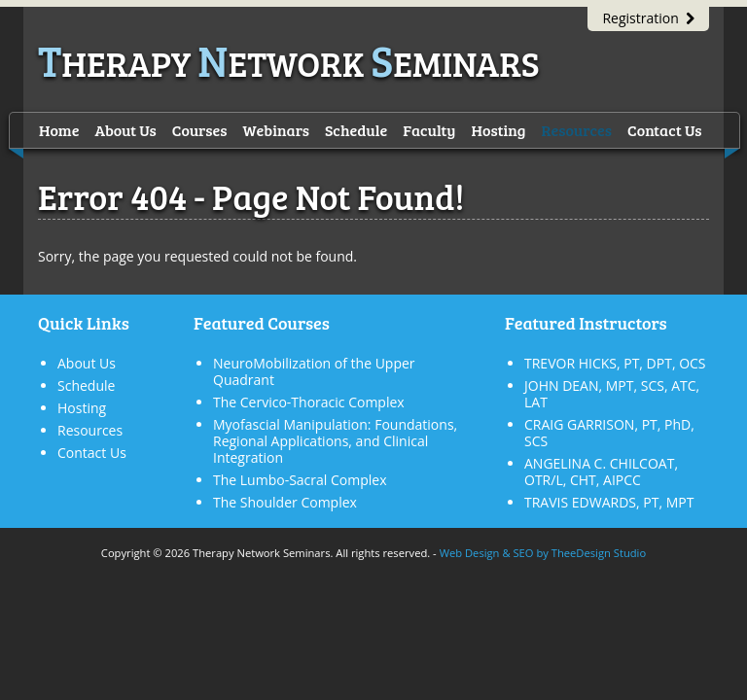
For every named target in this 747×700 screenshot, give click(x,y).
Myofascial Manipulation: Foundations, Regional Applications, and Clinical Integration (335, 441)
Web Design (470, 553)
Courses (200, 130)
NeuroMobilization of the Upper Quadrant (314, 371)
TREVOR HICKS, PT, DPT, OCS (615, 363)
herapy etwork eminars (289, 63)
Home (59, 130)
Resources (577, 130)
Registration (648, 18)
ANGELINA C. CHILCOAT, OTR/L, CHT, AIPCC (601, 472)
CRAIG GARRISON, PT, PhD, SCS (609, 433)
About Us (125, 130)
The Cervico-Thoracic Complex (309, 402)
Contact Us (665, 130)
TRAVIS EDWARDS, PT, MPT (609, 502)
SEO (523, 553)
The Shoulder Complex (285, 502)
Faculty (429, 130)
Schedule (356, 130)
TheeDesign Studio (599, 553)
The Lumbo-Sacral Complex (300, 480)
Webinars (276, 130)
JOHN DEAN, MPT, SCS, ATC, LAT (612, 394)
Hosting (499, 130)
